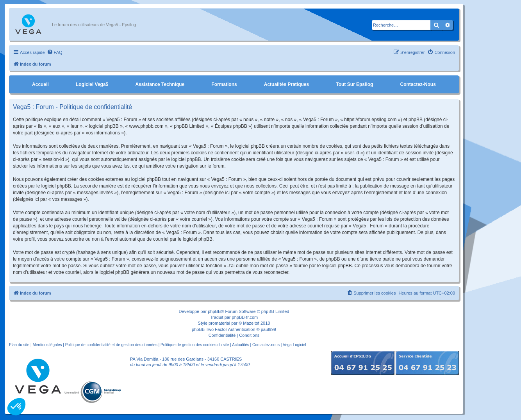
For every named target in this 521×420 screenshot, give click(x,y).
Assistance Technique (160, 84)
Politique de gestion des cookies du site (195, 345)
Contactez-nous (418, 84)
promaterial (219, 323)
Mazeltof (251, 323)
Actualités (240, 345)
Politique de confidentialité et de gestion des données (111, 345)
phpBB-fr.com (245, 317)
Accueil (40, 84)
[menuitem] (55, 52)
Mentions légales (47, 345)
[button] (16, 407)
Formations (224, 84)
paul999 (269, 329)
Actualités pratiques (286, 84)
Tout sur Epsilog (354, 84)
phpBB (214, 311)
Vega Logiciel (294, 345)
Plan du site (19, 345)
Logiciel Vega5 (92, 84)
